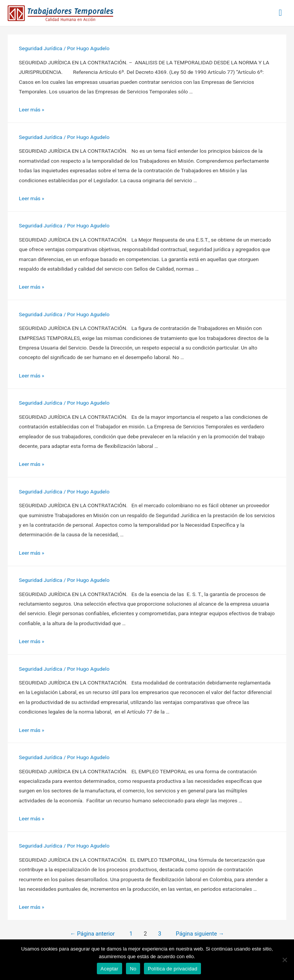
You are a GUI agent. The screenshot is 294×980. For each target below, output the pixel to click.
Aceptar (110, 969)
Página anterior (92, 934)
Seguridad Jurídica (41, 48)
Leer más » (31, 109)
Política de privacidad (172, 969)
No (133, 969)
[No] (284, 960)
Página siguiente (200, 934)
